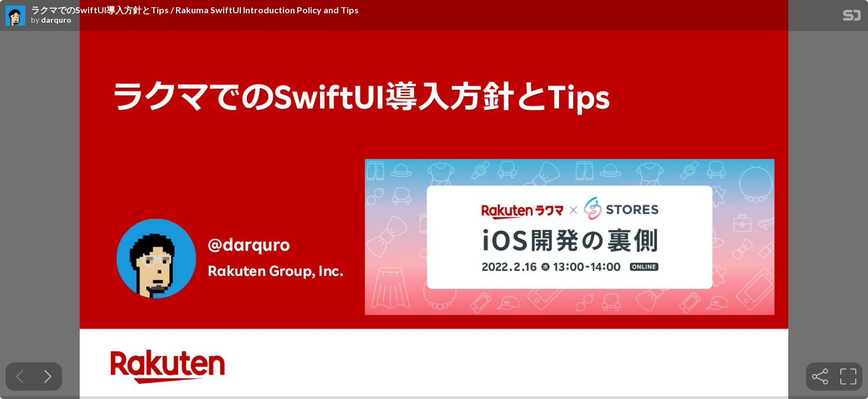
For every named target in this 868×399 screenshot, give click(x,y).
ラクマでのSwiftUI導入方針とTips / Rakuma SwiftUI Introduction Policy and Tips (195, 10)
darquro (56, 20)
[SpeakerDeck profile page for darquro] (15, 16)
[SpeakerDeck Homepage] (852, 17)
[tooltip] (820, 377)
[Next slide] (48, 377)
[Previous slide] (20, 377)
